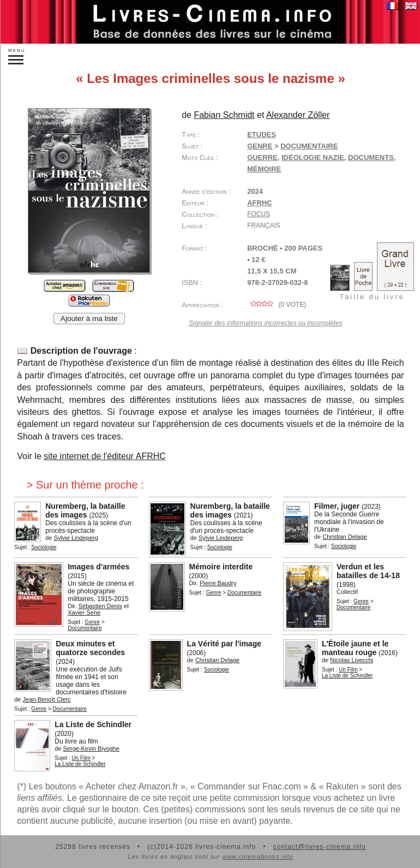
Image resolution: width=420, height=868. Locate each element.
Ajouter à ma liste (89, 319)
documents (371, 157)
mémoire (264, 169)
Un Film (348, 670)
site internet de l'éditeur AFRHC (105, 456)
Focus (259, 214)
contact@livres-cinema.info (319, 847)
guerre (262, 157)
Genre (260, 146)
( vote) (277, 305)
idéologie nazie (313, 157)
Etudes (262, 135)
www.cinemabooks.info (258, 857)
